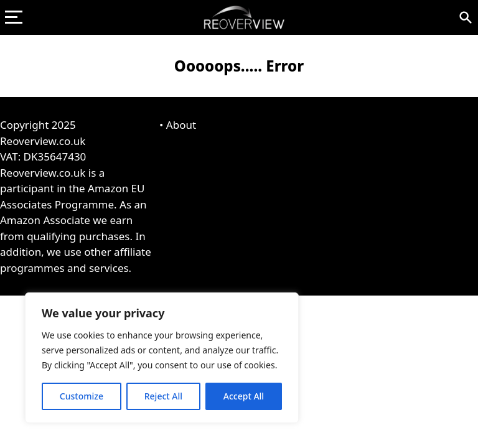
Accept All (244, 396)
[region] (162, 358)
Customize (82, 396)
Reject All (163, 396)
